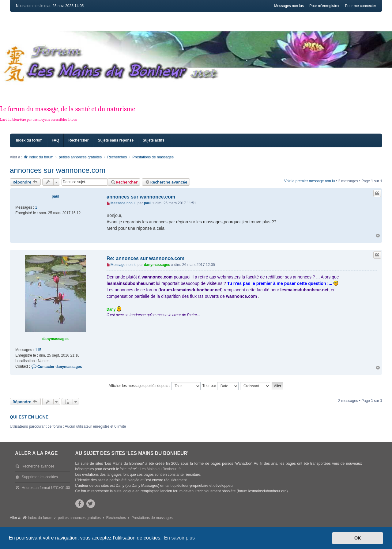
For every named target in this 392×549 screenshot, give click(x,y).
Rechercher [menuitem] (78, 140)
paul (56, 196)
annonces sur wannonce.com (58, 170)
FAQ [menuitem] (56, 140)
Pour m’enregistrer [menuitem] (324, 6)
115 (38, 350)
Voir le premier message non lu (309, 181)
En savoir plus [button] (179, 538)
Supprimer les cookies (40, 477)
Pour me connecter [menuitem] (361, 6)
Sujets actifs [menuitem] (154, 140)
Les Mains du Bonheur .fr (160, 469)
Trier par (220, 386)
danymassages (55, 339)
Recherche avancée (166, 182)
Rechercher (124, 182)
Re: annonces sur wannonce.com (145, 258)
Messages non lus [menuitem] (289, 6)
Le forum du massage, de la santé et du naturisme (68, 109)
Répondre (25, 182)
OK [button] (358, 538)
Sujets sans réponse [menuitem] (116, 140)
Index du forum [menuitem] (29, 140)
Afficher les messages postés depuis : (155, 386)
